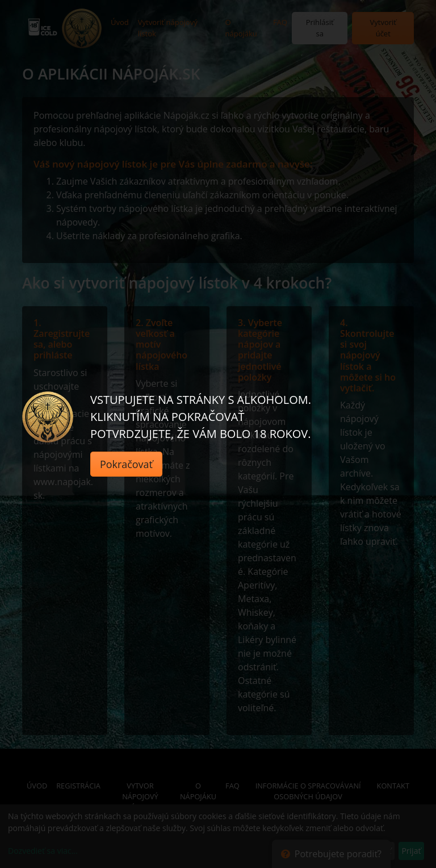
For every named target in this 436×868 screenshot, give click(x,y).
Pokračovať (126, 464)
